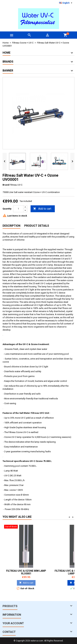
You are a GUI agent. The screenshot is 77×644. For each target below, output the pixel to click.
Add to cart (42, 209)
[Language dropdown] (66, 3)
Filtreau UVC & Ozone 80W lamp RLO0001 (26, 572)
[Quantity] (18, 209)
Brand (6, 185)
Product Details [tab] (37, 226)
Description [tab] (11, 226)
